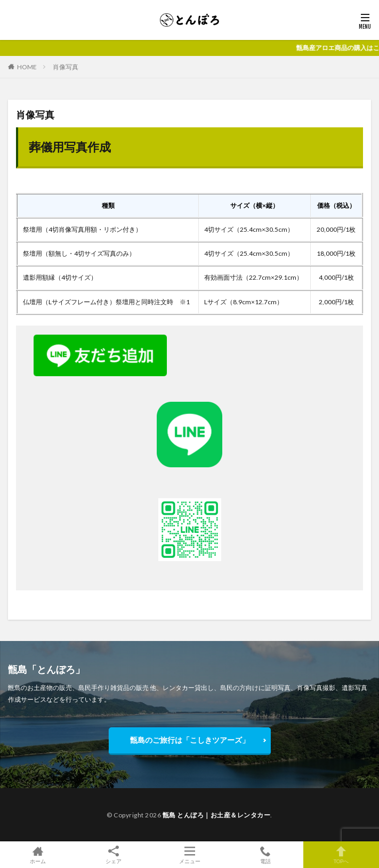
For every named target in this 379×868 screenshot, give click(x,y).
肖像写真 (66, 67)
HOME (27, 67)
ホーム (38, 855)
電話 (265, 855)
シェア (114, 855)
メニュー (189, 855)
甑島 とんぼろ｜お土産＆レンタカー (217, 815)
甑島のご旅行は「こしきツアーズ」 (190, 740)
